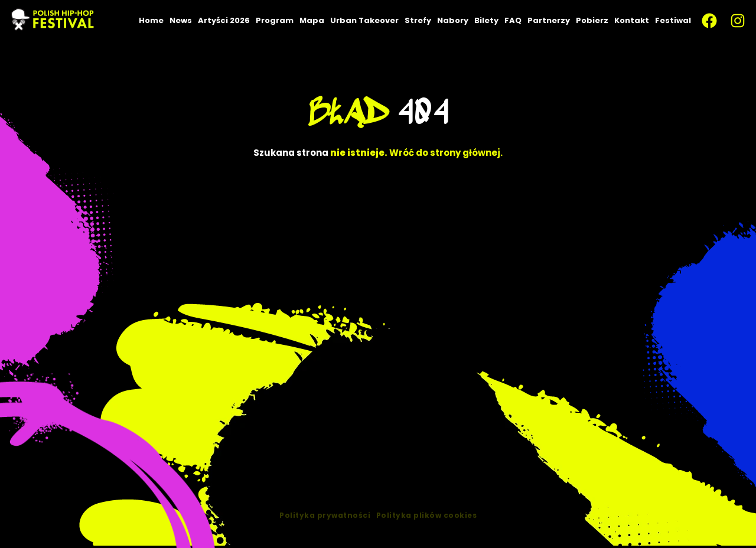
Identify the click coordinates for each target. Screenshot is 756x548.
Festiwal (673, 20)
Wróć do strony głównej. (446, 153)
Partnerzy (549, 20)
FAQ (513, 20)
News (181, 20)
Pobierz (592, 20)
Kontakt (632, 20)
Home (151, 20)
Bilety (486, 20)
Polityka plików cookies (427, 528)
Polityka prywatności (325, 528)
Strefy (418, 20)
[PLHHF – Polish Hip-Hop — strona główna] (53, 21)
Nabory (453, 20)
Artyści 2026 (224, 20)
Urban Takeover (364, 20)
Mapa (312, 20)
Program (275, 20)
